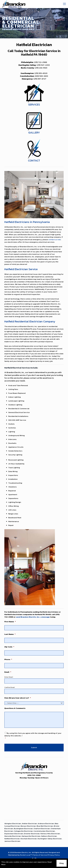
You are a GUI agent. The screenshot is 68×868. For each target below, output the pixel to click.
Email (8, 672)
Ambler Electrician (29, 823)
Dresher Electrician (32, 834)
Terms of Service (40, 855)
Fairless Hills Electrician (50, 834)
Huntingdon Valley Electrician (50, 839)
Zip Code (9, 647)
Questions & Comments (15, 708)
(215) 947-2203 (43, 65)
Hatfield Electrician (12, 839)
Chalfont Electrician (42, 829)
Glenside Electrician (13, 836)
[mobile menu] (64, 4)
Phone (8, 660)
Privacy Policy (54, 855)
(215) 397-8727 (40, 79)
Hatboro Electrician (49, 836)
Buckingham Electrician (23, 829)
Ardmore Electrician (46, 823)
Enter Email (9, 677)
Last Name (10, 634)
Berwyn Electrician (28, 826)
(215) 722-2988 (40, 62)
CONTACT (34, 160)
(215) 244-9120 (41, 68)
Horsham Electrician (29, 839)
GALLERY (34, 132)
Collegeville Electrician (23, 831)
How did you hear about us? (18, 698)
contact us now (55, 240)
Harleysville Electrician (31, 836)
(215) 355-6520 (41, 73)
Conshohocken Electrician (44, 831)
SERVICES (34, 104)
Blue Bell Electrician (45, 826)
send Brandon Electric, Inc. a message (33, 617)
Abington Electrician (13, 823)
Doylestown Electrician (14, 834)
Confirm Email (10, 687)
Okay (62, 863)
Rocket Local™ (26, 855)
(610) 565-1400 (41, 76)
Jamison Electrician (12, 841)
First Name (10, 622)
